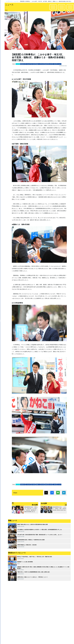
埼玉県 (43, 64)
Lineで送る (58, 493)
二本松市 (55, 64)
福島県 (46, 64)
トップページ (9, 1)
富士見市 (50, 64)
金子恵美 (33, 64)
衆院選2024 (23, 64)
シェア (52, 493)
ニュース (16, 1)
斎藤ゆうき (38, 64)
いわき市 (59, 64)
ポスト (46, 493)
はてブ (64, 493)
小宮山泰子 (28, 64)
